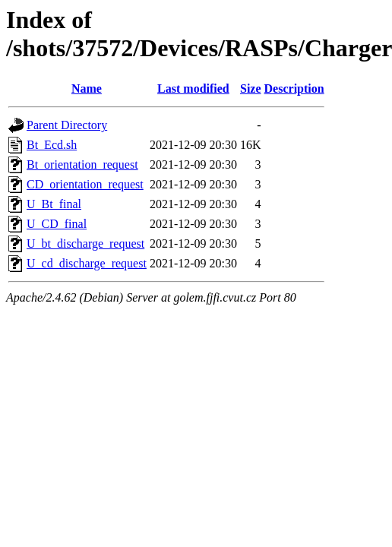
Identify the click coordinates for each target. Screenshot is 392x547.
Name (87, 89)
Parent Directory (67, 125)
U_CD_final (57, 224)
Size (251, 89)
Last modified (193, 89)
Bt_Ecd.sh (52, 145)
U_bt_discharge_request (85, 243)
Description (294, 89)
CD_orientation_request (85, 184)
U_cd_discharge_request (87, 263)
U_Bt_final (54, 204)
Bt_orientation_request (82, 164)
